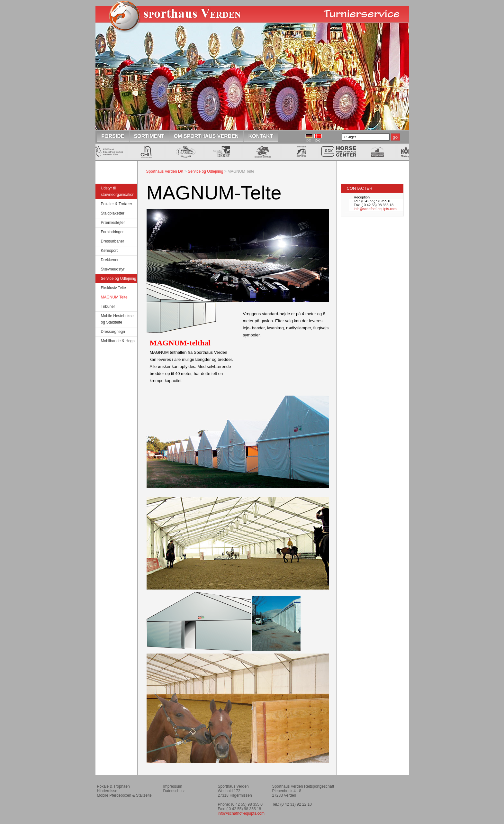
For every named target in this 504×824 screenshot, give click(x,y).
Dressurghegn (113, 332)
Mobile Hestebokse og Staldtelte (117, 319)
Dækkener (110, 260)
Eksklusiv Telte (113, 288)
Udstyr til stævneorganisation (118, 191)
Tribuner (108, 307)
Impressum (173, 786)
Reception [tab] (362, 197)
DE (309, 141)
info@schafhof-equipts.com (375, 209)
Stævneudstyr (113, 269)
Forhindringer (112, 232)
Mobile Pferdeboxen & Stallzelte (124, 795)
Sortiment (149, 136)
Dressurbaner (113, 241)
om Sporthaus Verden (206, 136)
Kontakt (261, 136)
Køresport (109, 251)
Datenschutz (174, 791)
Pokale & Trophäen (113, 786)
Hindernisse (107, 791)
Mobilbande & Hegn (118, 341)
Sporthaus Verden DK (165, 171)
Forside (113, 136)
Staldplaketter (113, 213)
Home (178, 21)
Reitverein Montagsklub (376, 789)
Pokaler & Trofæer (117, 204)
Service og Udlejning (119, 279)
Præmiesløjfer (113, 223)
